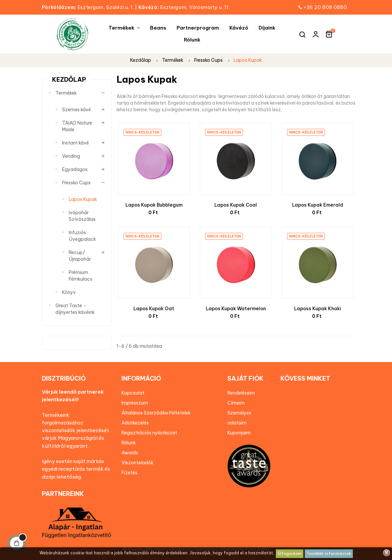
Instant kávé (76, 143)
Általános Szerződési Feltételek (156, 413)
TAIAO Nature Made (77, 126)
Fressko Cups (76, 183)
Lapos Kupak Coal (236, 205)
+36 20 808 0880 (325, 7)
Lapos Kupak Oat (154, 309)
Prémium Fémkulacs (80, 276)
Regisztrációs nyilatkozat (149, 433)
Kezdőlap (69, 80)
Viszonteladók (137, 463)
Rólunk (129, 443)
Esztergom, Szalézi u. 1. (90, 7)
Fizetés (129, 473)
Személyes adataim (239, 418)
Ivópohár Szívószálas (82, 216)
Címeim (236, 403)
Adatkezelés (135, 423)
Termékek (66, 93)
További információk (329, 554)
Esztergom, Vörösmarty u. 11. (184, 7)
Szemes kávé (77, 110)
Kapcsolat (133, 393)
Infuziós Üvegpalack (82, 236)
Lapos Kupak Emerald (318, 205)
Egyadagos (75, 169)
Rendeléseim (241, 393)
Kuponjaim (239, 433)
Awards (130, 453)
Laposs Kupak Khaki (318, 309)
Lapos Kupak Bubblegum (154, 205)
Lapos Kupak (83, 199)
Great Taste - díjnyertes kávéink (75, 309)
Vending (71, 156)
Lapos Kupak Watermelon (236, 309)
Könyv (69, 292)
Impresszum (135, 403)
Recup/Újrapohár (80, 256)
